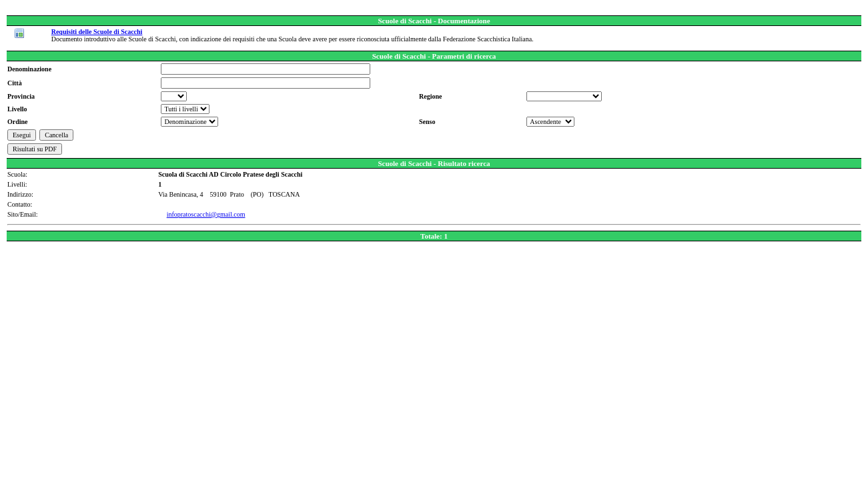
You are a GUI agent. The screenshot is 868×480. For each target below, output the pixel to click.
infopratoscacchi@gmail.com (206, 214)
